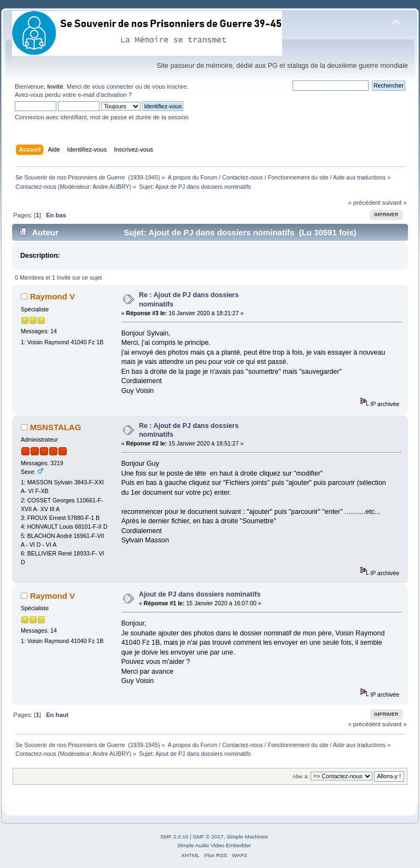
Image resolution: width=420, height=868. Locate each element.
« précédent (364, 202)
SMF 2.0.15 (174, 837)
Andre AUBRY (111, 187)
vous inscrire (169, 86)
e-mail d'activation (102, 95)
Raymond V (52, 296)
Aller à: (301, 776)
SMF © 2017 (208, 837)
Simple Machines (247, 837)
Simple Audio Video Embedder (214, 845)
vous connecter (113, 86)
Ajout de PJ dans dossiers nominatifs (200, 594)
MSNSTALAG (56, 427)
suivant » (395, 202)
